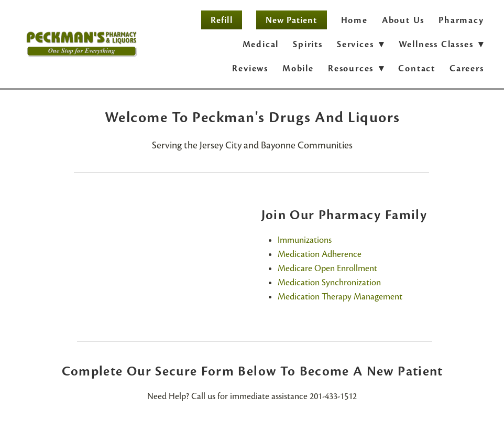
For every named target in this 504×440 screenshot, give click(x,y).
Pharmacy (461, 20)
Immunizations (305, 240)
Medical (261, 44)
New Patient (292, 20)
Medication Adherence (320, 254)
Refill (221, 20)
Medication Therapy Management (340, 297)
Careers (467, 68)
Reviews (250, 68)
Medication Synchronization (329, 282)
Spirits (308, 44)
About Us (403, 20)
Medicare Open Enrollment (327, 268)
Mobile (298, 68)
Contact (417, 68)
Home (354, 20)
